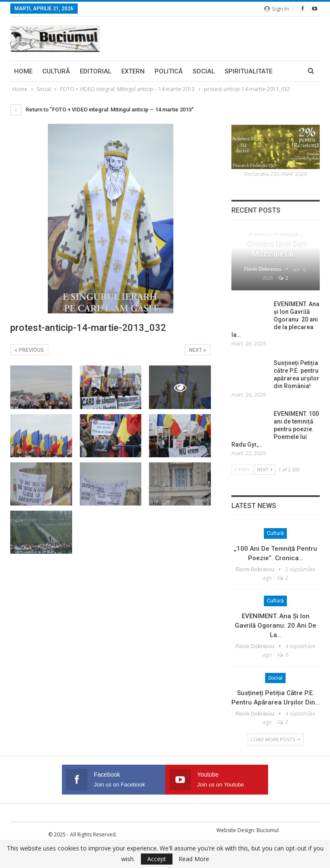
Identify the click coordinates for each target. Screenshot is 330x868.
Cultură (56, 71)
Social (204, 71)
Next (198, 350)
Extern (133, 71)
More (234, 71)
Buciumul (268, 830)
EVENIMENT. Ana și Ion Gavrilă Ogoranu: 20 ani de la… (276, 625)
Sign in (277, 9)
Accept (157, 859)
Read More (194, 859)
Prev (242, 469)
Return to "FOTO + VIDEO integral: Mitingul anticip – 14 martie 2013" (102, 110)
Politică (169, 71)
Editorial (96, 71)
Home (23, 71)
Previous (29, 350)
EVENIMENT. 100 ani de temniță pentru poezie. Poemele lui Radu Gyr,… (275, 429)
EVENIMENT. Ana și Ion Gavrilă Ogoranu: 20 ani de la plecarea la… (275, 319)
